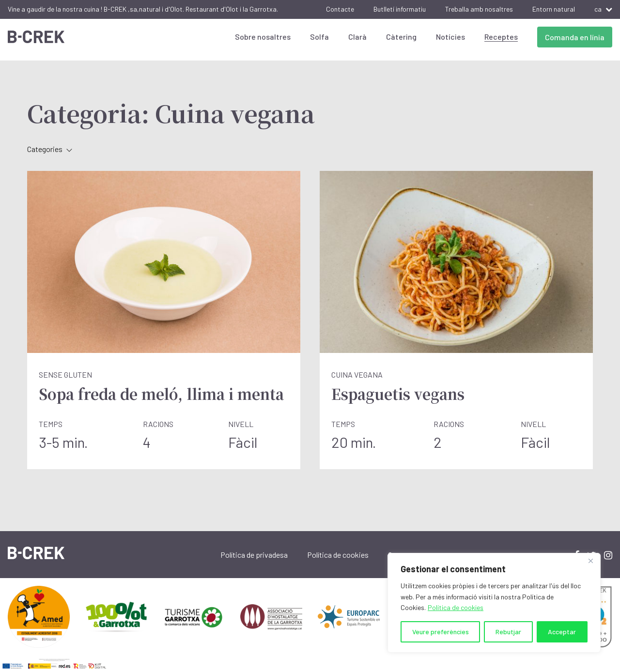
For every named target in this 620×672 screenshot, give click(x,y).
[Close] (590, 561)
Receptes (501, 37)
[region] (494, 603)
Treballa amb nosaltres (479, 9)
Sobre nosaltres (263, 37)
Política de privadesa (254, 555)
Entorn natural (554, 9)
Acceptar (562, 632)
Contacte (340, 9)
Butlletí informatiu (400, 9)
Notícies (450, 37)
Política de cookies (456, 607)
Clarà (357, 37)
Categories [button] (50, 149)
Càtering (401, 37)
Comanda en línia (575, 37)
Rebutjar (508, 632)
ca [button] (603, 9)
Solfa (319, 37)
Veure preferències (441, 632)
